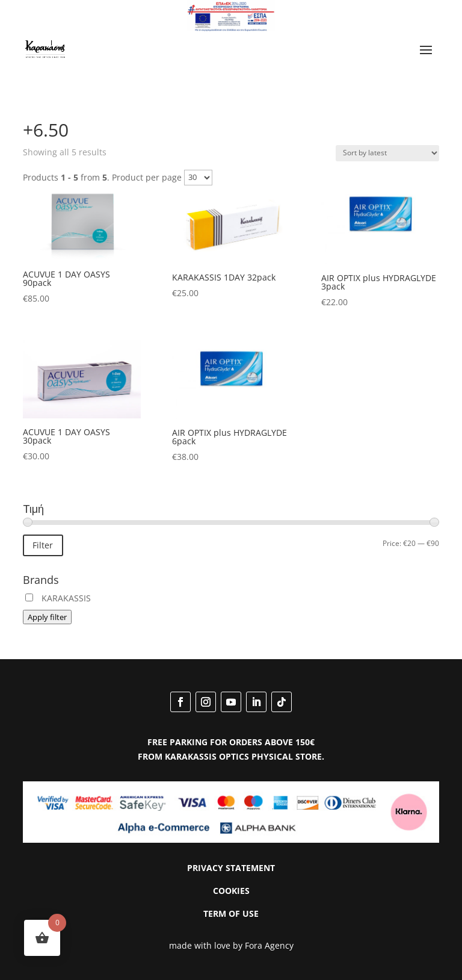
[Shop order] (387, 153)
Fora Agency (269, 945)
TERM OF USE (231, 913)
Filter (43, 545)
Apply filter (47, 617)
